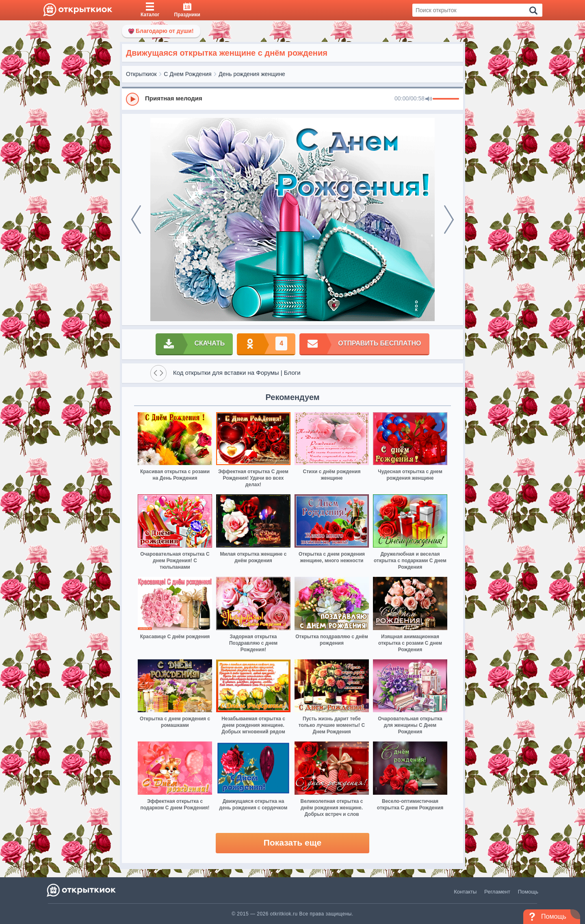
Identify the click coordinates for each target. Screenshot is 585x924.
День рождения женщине (252, 74)
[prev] (136, 220)
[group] (292, 99)
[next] (449, 220)
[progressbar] (446, 99)
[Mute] (429, 99)
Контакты (465, 892)
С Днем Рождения (187, 74)
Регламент (497, 892)
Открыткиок (141, 74)
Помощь (528, 892)
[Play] (132, 99)
